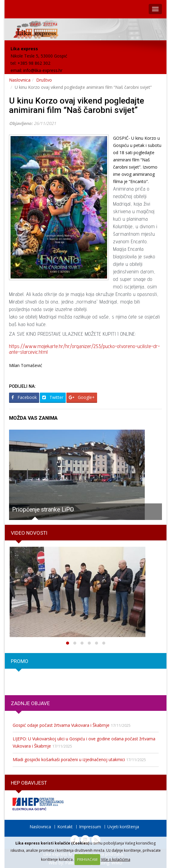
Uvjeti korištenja (123, 827)
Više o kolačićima (116, 859)
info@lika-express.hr (43, 70)
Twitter (53, 397)
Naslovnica (20, 80)
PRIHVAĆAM (87, 859)
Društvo (44, 80)
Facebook (24, 397)
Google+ (82, 397)
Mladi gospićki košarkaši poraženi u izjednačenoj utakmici (69, 759)
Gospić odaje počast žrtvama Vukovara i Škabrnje (61, 725)
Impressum (90, 827)
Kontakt (65, 827)
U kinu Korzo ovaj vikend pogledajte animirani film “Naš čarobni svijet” (77, 105)
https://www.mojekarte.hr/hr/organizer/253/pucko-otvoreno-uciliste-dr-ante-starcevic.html (85, 349)
